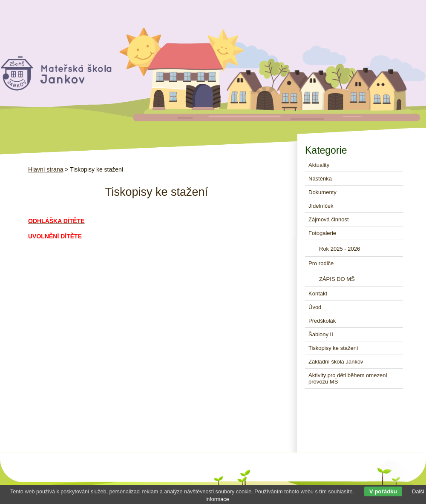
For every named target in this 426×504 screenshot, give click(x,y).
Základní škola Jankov (336, 362)
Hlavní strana (46, 169)
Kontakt (318, 294)
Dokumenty (322, 192)
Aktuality (319, 165)
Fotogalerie (322, 233)
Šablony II (321, 334)
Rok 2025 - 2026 (340, 249)
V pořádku (383, 491)
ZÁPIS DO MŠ (337, 279)
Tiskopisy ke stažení (333, 348)
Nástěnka (320, 179)
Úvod (315, 307)
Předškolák (322, 321)
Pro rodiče (321, 263)
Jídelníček (321, 206)
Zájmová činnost (329, 219)
